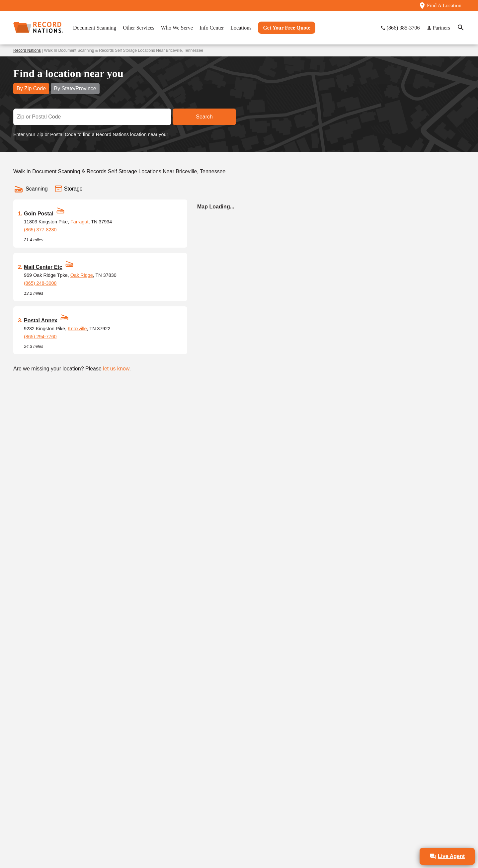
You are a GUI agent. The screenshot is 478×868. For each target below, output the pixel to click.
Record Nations (27, 50)
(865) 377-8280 (40, 230)
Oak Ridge (82, 275)
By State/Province (75, 88)
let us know (116, 369)
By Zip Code (31, 88)
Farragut (79, 222)
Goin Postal (39, 214)
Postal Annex (41, 320)
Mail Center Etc (43, 267)
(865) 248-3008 (40, 283)
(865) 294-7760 (40, 337)
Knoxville (77, 329)
